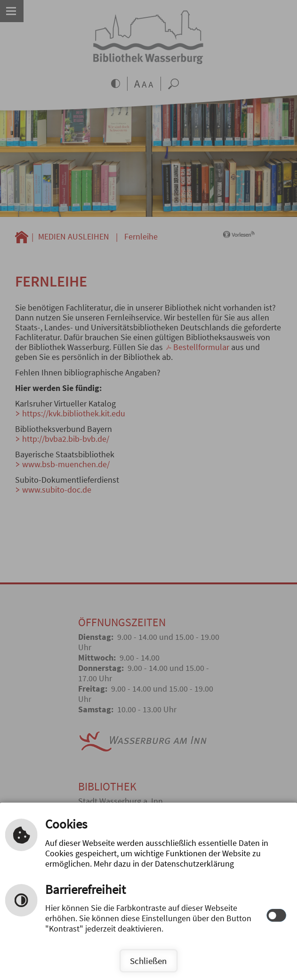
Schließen (148, 961)
